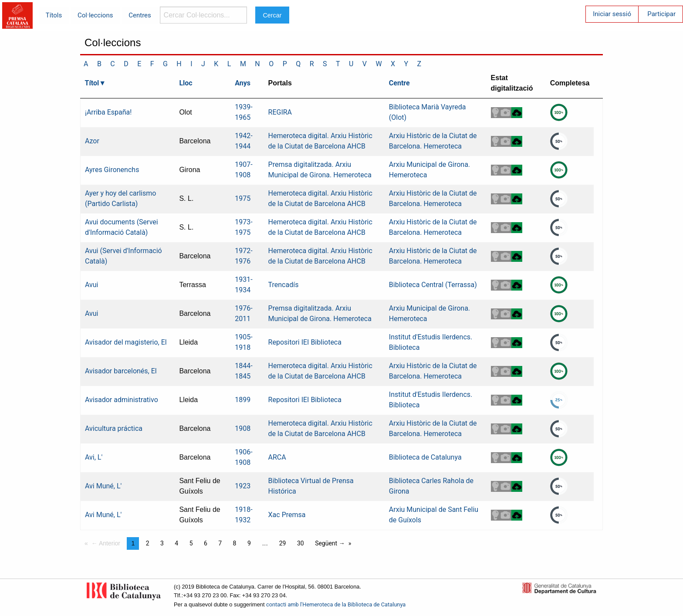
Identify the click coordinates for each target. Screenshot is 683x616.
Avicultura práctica (114, 428)
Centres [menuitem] (140, 15)
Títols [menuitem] (54, 15)
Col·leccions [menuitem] (95, 15)
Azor (92, 141)
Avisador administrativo (122, 400)
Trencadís (284, 285)
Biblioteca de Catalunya (425, 457)
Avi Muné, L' (103, 486)
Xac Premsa (287, 515)
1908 (243, 428)
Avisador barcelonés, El (121, 371)
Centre (399, 83)
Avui (92, 285)
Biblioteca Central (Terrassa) (433, 285)
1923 (243, 486)
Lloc (186, 83)
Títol (92, 83)
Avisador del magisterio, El (126, 342)
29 (283, 543)
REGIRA (280, 112)
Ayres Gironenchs (112, 170)
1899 (243, 400)
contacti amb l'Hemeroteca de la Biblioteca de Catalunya (336, 604)
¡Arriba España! (108, 112)
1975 (243, 198)
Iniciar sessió (612, 14)
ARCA (277, 457)
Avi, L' (94, 457)
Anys (243, 83)
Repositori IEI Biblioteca (305, 342)
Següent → (330, 543)
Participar (661, 14)
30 (301, 543)
